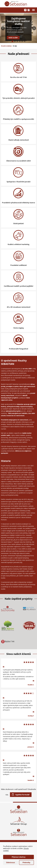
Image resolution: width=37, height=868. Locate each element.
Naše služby (13, 38)
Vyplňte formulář (22, 795)
